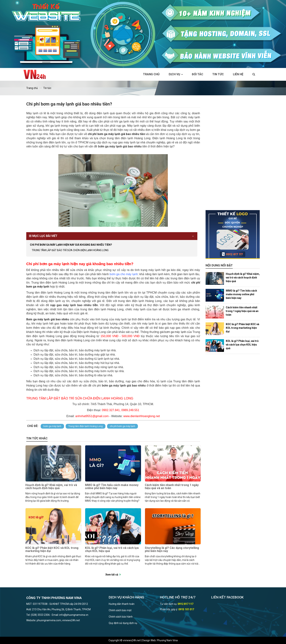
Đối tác (198, 74)
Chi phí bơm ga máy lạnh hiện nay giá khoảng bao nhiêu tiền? (71, 245)
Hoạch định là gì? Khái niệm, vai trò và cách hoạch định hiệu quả (51, 487)
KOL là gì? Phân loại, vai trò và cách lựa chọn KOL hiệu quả (112, 550)
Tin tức (218, 74)
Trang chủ (151, 74)
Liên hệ (238, 74)
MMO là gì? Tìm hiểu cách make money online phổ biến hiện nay (112, 487)
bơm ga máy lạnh (52, 426)
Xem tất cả (112, 575)
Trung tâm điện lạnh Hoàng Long (86, 426)
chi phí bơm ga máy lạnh (122, 426)
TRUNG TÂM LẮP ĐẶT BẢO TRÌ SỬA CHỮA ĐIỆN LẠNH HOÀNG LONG (70, 250)
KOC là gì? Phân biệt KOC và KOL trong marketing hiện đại (52, 550)
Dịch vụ (176, 74)
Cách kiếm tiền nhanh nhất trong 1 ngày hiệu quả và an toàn (172, 487)
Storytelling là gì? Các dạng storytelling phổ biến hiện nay (172, 550)
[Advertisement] (233, 155)
